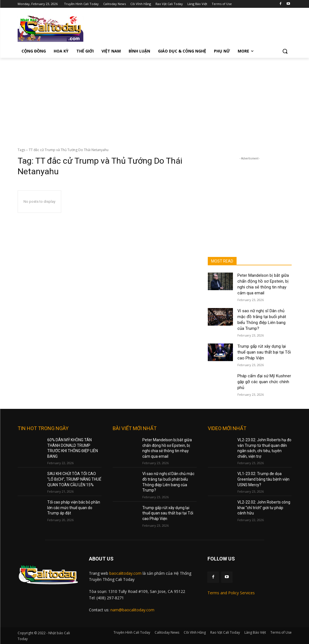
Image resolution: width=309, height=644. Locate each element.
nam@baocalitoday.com (132, 610)
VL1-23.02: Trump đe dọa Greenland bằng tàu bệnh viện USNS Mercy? (263, 479)
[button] (285, 51)
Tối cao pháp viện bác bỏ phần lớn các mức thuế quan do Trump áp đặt (74, 508)
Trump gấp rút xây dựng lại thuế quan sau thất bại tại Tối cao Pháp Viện (264, 352)
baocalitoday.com (125, 573)
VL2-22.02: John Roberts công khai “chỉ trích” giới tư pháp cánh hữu (264, 508)
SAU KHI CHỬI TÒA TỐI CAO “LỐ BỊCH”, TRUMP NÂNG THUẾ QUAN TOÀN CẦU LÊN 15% (74, 479)
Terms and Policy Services (231, 593)
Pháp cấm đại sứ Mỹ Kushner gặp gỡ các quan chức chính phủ (264, 382)
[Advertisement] (154, 100)
